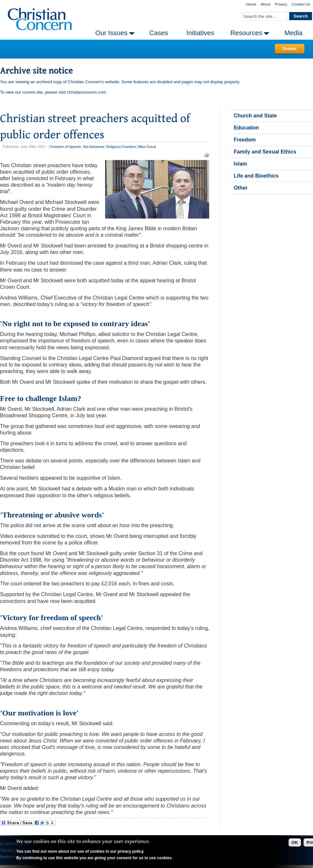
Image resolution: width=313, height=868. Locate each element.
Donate (289, 49)
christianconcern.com (87, 92)
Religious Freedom (121, 147)
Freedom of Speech (66, 147)
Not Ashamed (94, 147)
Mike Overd (147, 147)
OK (295, 842)
